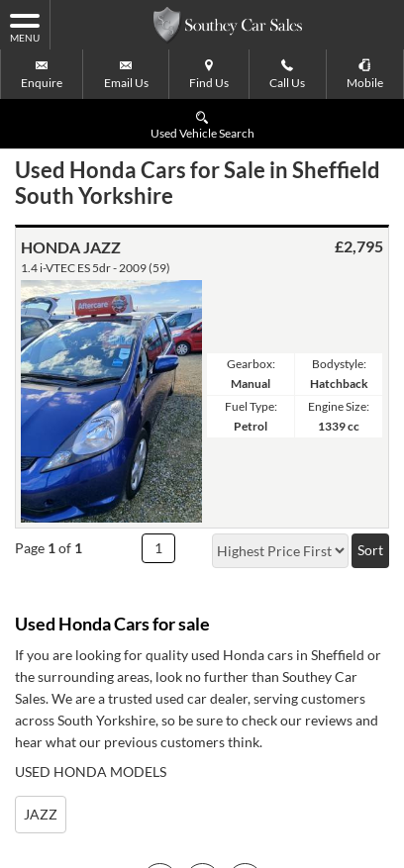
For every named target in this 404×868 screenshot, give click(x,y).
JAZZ (41, 814)
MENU (25, 27)
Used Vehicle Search (202, 124)
